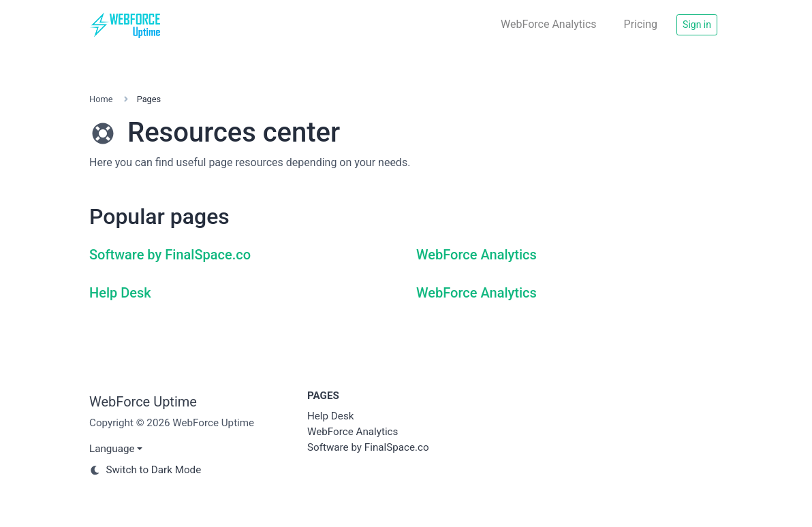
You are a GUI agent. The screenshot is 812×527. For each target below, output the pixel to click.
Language (112, 449)
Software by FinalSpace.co (170, 255)
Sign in (697, 25)
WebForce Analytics (549, 24)
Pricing (641, 24)
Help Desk (120, 293)
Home (101, 99)
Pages (323, 396)
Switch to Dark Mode (145, 470)
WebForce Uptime (143, 402)
